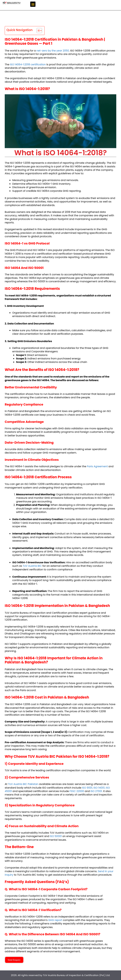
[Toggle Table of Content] (38, 31)
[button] (33, 4)
